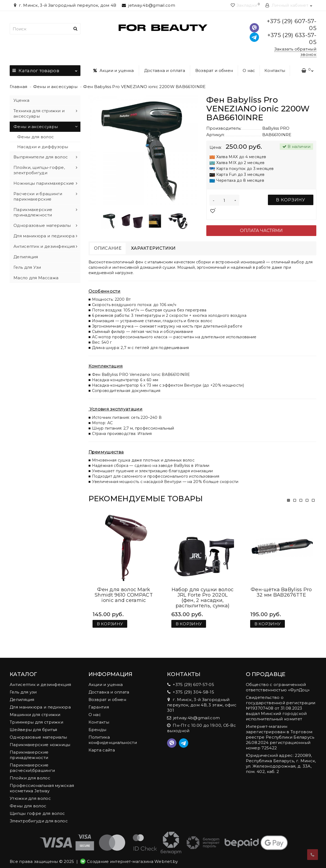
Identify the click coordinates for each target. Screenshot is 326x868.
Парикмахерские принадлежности (33, 212)
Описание (108, 248)
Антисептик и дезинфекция (44, 246)
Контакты (275, 70)
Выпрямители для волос (41, 157)
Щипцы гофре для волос (37, 808)
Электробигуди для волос (39, 816)
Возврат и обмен (214, 70)
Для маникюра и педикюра (44, 236)
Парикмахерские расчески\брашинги (32, 762)
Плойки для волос (30, 773)
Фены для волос (36, 137)
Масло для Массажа (36, 278)
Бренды (98, 724)
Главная (18, 87)
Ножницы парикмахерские (44, 183)
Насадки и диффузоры (43, 147)
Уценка (21, 100)
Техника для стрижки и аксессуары (39, 113)
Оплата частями (261, 230)
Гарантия (99, 702)
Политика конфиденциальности (113, 734)
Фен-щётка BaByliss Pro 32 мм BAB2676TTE (281, 587)
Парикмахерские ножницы (40, 739)
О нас (249, 70)
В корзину (291, 200)
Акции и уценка (114, 70)
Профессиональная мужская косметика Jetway (42, 783)
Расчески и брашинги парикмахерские (38, 196)
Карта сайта (102, 745)
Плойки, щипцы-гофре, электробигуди (39, 170)
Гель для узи (23, 687)
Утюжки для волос (30, 793)
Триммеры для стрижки (36, 717)
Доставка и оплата (165, 70)
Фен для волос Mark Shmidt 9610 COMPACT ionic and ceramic (124, 590)
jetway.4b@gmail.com (148, 5)
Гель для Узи (27, 267)
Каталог (45, 69)
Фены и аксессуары (55, 87)
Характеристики (153, 248)
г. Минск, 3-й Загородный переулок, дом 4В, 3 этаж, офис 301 (202, 700)
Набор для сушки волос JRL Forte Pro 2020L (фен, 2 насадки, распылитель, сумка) (203, 592)
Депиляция (26, 257)
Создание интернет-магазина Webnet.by (132, 856)
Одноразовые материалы (42, 225)
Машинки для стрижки (35, 709)
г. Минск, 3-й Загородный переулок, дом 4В (64, 5)
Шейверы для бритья (33, 724)
